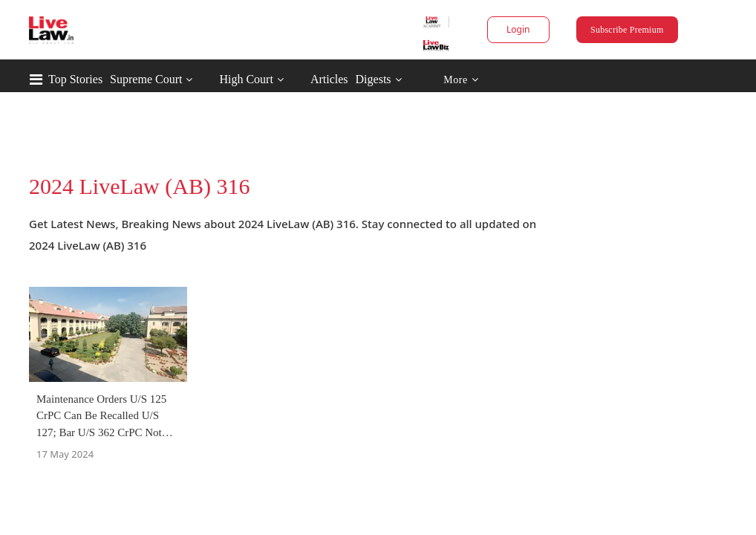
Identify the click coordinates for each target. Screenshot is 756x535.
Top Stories (75, 79)
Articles (329, 79)
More (461, 80)
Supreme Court (146, 79)
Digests (374, 79)
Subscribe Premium (627, 30)
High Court (246, 79)
